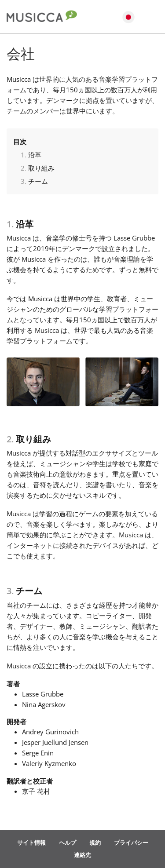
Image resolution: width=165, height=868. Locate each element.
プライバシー (131, 842)
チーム (38, 181)
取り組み (41, 168)
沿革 (35, 155)
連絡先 (82, 855)
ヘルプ (68, 842)
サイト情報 (31, 842)
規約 (95, 842)
